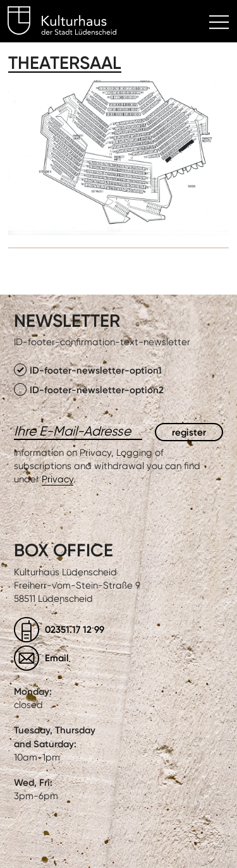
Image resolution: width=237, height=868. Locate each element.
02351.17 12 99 (75, 629)
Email (57, 658)
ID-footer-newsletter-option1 (88, 370)
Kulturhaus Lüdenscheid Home (69, 23)
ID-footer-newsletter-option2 (89, 389)
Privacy (58, 479)
